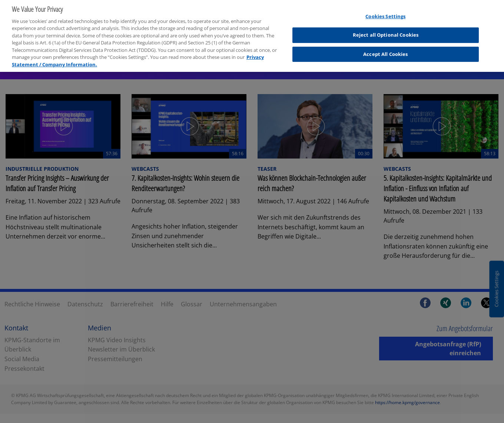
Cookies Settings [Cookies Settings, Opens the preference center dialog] (385, 13)
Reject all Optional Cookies (386, 31)
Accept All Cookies (385, 50)
